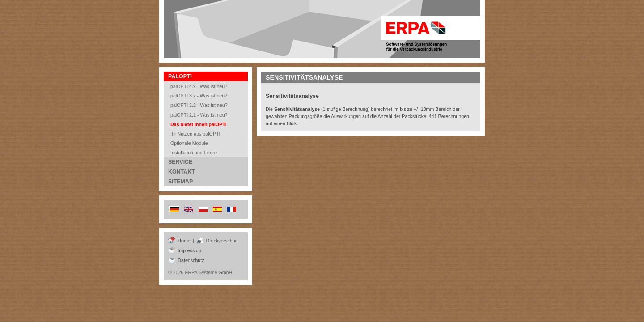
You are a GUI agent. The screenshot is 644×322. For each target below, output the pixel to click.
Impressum (185, 250)
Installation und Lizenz (194, 153)
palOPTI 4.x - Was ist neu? (199, 86)
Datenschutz (186, 260)
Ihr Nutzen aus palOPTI (195, 134)
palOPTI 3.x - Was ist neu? (199, 96)
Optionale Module (189, 143)
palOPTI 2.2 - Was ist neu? (199, 105)
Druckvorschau (217, 241)
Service (180, 162)
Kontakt (182, 172)
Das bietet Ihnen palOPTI (199, 124)
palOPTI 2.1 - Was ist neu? (199, 115)
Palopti (180, 76)
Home (179, 241)
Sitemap (180, 182)
